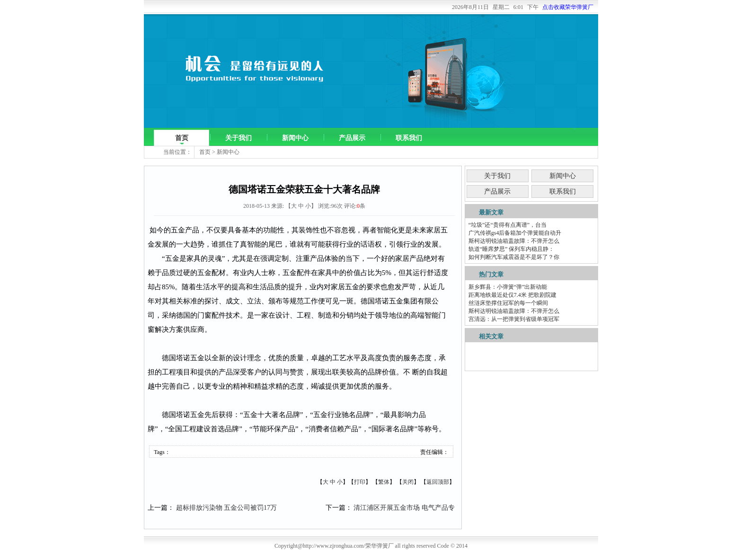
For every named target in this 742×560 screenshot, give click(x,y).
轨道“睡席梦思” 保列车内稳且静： (512, 249)
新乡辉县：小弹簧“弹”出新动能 (508, 287)
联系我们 (409, 138)
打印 (360, 482)
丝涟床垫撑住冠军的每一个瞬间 (508, 303)
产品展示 (352, 138)
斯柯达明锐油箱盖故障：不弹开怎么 (514, 241)
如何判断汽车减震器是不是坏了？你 (514, 257)
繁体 (384, 482)
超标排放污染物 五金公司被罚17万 (227, 508)
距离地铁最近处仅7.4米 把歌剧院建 (512, 295)
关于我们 (238, 138)
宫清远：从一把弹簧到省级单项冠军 (514, 319)
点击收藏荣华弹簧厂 (568, 7)
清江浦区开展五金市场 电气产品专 (404, 508)
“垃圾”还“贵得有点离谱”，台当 (508, 225)
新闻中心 (295, 138)
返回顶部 (438, 482)
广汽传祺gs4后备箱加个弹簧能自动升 (515, 233)
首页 (182, 138)
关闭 (408, 482)
